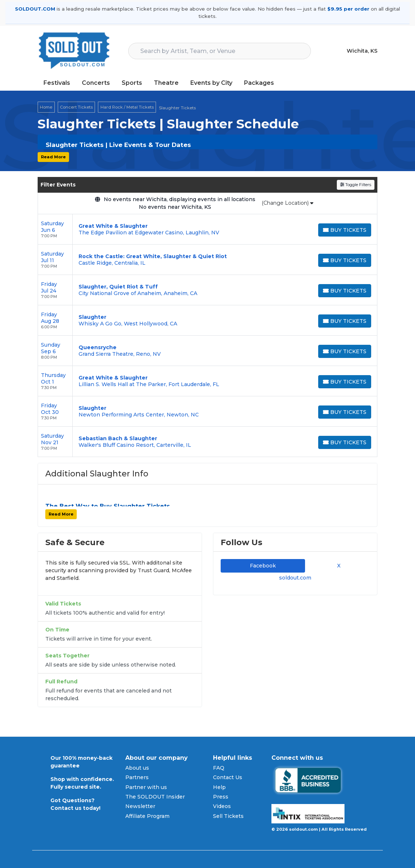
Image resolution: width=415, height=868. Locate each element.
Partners (137, 777)
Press (221, 797)
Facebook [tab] (263, 566)
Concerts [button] (96, 83)
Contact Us (228, 777)
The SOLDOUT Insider (155, 797)
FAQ (219, 768)
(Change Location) (288, 203)
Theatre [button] (166, 83)
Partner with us (146, 787)
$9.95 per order (348, 9)
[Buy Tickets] (344, 230)
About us (137, 768)
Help (219, 787)
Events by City (211, 83)
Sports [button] (132, 83)
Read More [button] (53, 157)
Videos (222, 806)
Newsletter (140, 806)
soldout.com (295, 578)
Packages (259, 83)
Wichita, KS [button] (362, 51)
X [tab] (337, 566)
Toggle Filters (356, 185)
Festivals (57, 83)
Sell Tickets (228, 816)
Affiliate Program (147, 816)
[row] (207, 229)
